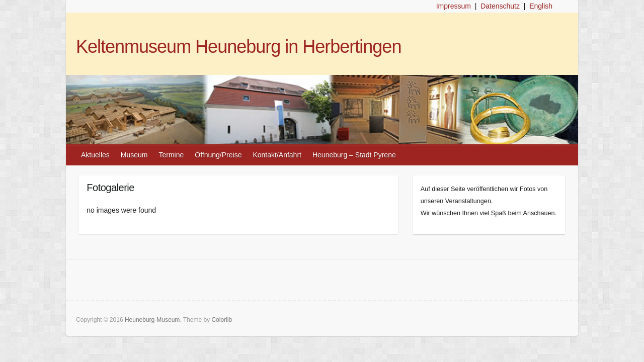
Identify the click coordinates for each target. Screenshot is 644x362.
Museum (134, 155)
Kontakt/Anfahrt (277, 155)
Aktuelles (95, 155)
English (541, 6)
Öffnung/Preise (218, 155)
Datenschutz (500, 6)
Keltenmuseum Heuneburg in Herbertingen (238, 47)
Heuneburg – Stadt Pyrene (354, 155)
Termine (172, 155)
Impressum (454, 6)
